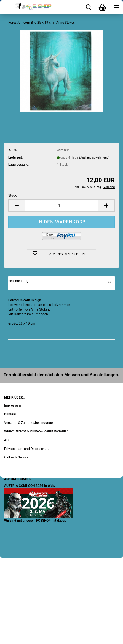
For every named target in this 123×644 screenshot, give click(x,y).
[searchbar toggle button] (89, 7)
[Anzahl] (62, 205)
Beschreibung (18, 281)
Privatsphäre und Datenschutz (27, 449)
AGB (7, 440)
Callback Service (16, 457)
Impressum (13, 405)
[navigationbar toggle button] (116, 7)
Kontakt (10, 414)
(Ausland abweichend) (94, 158)
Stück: (13, 195)
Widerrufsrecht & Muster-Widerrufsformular (36, 431)
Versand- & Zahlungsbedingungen (29, 423)
